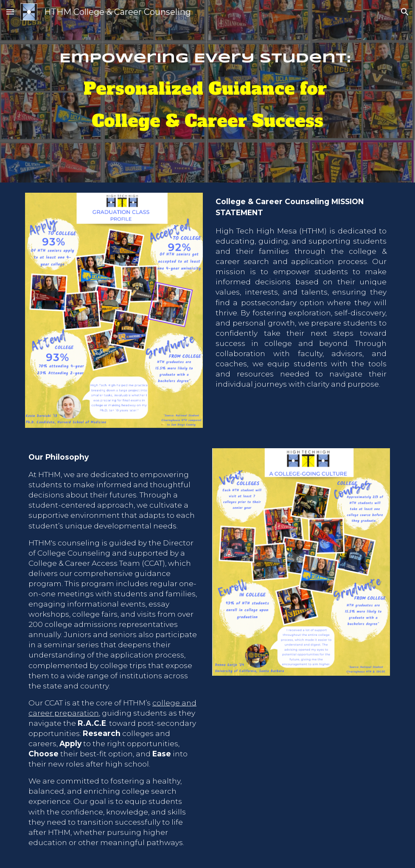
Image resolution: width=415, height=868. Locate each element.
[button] (10, 12)
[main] (207, 91)
